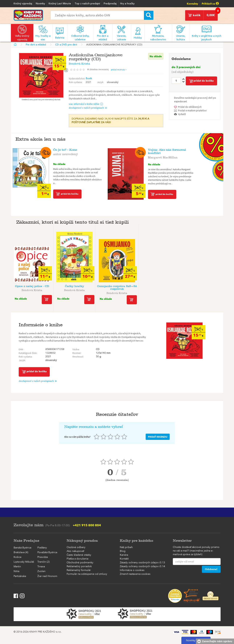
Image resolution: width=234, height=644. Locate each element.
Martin (17, 567)
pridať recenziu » (119, 69)
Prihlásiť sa (210, 4)
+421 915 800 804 (87, 525)
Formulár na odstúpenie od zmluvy (87, 574)
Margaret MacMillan (163, 157)
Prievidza (43, 557)
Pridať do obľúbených (190, 107)
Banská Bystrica (22, 548)
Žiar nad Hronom (47, 576)
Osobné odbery (76, 547)
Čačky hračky (75, 286)
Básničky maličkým (159, 286)
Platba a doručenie (78, 559)
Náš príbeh (126, 547)
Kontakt (124, 559)
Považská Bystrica (47, 552)
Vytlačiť (182, 114)
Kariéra (124, 555)
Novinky (40, 4)
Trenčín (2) (43, 562)
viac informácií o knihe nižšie (86, 104)
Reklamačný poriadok (79, 566)
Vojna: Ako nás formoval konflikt (167, 151)
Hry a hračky (127, 4)
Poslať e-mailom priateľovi (192, 110)
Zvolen (41, 571)
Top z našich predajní (87, 4)
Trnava (41, 567)
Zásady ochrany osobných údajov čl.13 (142, 563)
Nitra (16, 571)
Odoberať (211, 569)
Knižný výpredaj (23, 4)
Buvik (89, 78)
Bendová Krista (80, 63)
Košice (18, 557)
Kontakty (192, 4)
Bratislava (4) (21, 552)
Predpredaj (110, 4)
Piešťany (42, 548)
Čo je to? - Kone (65, 150)
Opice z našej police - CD (32, 286)
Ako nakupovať (75, 551)
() (99, 69)
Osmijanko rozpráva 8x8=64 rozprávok (117, 288)
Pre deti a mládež (36, 45)
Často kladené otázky (79, 555)
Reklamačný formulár (79, 570)
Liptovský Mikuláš (24, 562)
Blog (123, 551)
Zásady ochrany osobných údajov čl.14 (142, 566)
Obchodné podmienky (80, 563)
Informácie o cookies (132, 570)
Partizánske (20, 576)
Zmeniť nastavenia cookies (135, 574)
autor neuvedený (66, 154)
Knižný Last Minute (60, 4)
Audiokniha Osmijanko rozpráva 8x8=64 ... (202, 288)
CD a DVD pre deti (66, 45)
